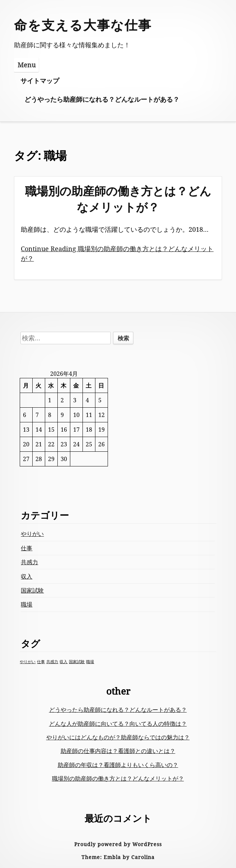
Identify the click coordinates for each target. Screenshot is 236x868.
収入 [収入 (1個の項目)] (63, 662)
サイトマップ (40, 81)
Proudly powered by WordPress (118, 844)
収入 (27, 576)
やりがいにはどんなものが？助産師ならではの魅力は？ (118, 737)
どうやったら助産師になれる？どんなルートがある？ (102, 99)
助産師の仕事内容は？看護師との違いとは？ (118, 751)
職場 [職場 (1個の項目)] (90, 662)
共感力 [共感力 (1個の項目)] (52, 662)
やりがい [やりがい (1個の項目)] (28, 662)
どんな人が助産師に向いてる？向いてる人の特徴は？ (118, 724)
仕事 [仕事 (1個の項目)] (41, 662)
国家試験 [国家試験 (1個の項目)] (77, 662)
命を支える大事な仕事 (83, 25)
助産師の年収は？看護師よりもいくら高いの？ (118, 765)
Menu (27, 65)
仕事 (27, 548)
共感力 (29, 562)
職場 (27, 604)
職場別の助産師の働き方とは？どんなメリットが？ (118, 199)
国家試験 (32, 590)
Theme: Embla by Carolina (118, 857)
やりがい (32, 534)
